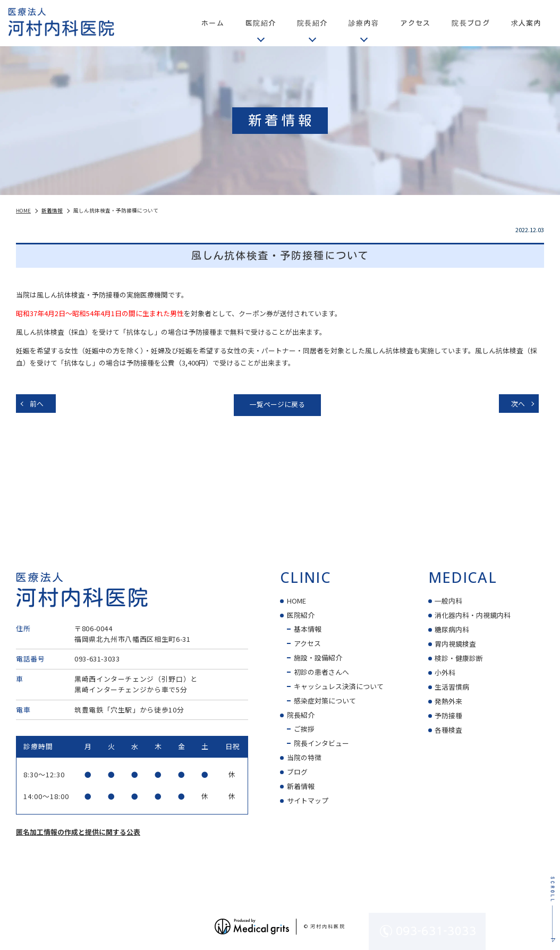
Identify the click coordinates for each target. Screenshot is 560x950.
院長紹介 (301, 715)
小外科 (445, 672)
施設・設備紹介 (318, 658)
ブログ (297, 772)
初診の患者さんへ (321, 672)
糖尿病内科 (452, 629)
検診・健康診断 (459, 658)
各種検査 (448, 730)
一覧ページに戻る (277, 404)
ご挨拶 (304, 729)
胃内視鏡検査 (455, 644)
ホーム (213, 23)
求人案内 (526, 23)
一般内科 (448, 601)
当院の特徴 (304, 757)
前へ (37, 404)
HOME (296, 601)
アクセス (415, 23)
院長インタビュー (321, 743)
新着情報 (301, 786)
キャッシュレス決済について (339, 686)
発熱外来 (448, 701)
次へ (518, 404)
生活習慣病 (452, 687)
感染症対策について (325, 701)
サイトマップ (308, 800)
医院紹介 (301, 615)
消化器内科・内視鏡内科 (473, 615)
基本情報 (308, 629)
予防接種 (448, 715)
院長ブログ (470, 23)
